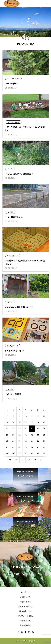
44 (20, 447)
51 (20, 454)
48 (44, 447)
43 (13, 447)
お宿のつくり (25, 597)
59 (29, 460)
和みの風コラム (25, 611)
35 (7, 441)
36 (13, 441)
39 (32, 441)
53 (32, 454)
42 (7, 447)
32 (32, 435)
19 (38, 423)
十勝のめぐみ (25, 602)
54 (38, 454)
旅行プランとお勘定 (25, 616)
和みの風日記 (25, 625)
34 (44, 435)
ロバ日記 (10, 169)
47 (38, 447)
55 (44, 454)
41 (44, 441)
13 (44, 416)
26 (38, 429)
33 (38, 435)
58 (23, 460)
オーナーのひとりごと (13, 79)
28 (7, 435)
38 (26, 441)
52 (26, 454)
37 (20, 441)
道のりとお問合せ (25, 606)
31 (26, 435)
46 (32, 447)
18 (32, 423)
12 (38, 416)
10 (26, 416)
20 (44, 423)
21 (7, 429)
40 (38, 441)
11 (32, 416)
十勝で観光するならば (13, 122)
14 (7, 423)
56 (10, 460)
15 (13, 423)
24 (26, 429)
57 (16, 460)
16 (20, 423)
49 (7, 454)
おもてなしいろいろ (13, 256)
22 (13, 429)
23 (20, 429)
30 (20, 435)
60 (35, 460)
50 (13, 454)
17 (26, 423)
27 (44, 429)
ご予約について (25, 621)
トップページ (25, 592)
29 (13, 435)
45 (26, 447)
